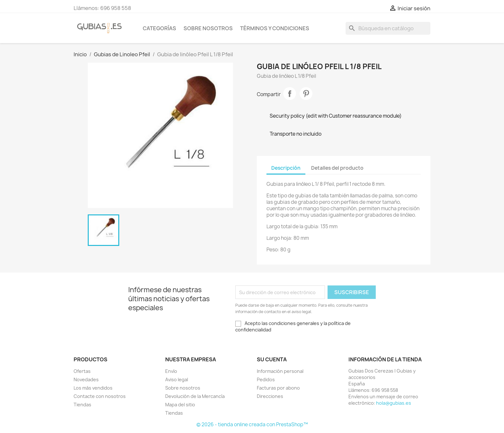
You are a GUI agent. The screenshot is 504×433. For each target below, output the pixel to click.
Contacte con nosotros (100, 396)
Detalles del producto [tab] (337, 168)
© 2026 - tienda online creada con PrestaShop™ (252, 424)
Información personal (280, 371)
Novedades (86, 379)
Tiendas (82, 405)
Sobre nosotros (208, 28)
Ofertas (82, 371)
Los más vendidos (93, 388)
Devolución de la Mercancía (195, 396)
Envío (171, 371)
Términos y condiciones (275, 28)
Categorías (159, 28)
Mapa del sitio (180, 405)
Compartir (290, 94)
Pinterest (306, 94)
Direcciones (270, 396)
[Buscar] (388, 28)
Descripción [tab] (286, 168)
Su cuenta (272, 359)
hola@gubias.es (394, 403)
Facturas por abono (278, 388)
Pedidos (266, 379)
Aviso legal (177, 379)
